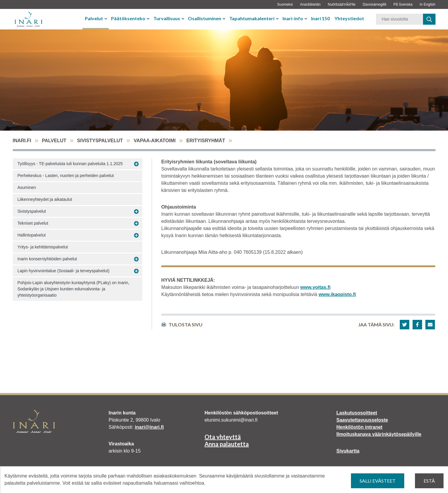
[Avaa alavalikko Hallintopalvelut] (136, 235)
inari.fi (22, 141)
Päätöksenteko (128, 18)
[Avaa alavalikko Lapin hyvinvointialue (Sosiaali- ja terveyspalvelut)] (136, 271)
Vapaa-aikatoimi (155, 141)
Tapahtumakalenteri (252, 18)
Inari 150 (320, 18)
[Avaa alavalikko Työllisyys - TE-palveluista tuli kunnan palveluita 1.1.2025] (136, 164)
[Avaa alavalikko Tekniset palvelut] (136, 223)
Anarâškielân (310, 4)
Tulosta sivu (182, 324)
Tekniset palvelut (33, 223)
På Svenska (403, 4)
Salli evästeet (378, 481)
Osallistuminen (205, 18)
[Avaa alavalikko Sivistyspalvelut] (136, 212)
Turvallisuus (167, 18)
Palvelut (94, 18)
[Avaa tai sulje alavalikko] (106, 18)
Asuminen (27, 187)
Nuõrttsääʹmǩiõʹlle (342, 4)
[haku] (429, 19)
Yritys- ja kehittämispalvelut (43, 247)
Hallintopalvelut (32, 235)
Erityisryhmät (206, 141)
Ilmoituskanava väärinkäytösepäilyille (379, 434)
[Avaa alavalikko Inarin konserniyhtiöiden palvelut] (136, 259)
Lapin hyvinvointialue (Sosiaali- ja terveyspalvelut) (64, 271)
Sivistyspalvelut (100, 141)
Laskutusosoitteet (357, 413)
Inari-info (293, 18)
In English (428, 4)
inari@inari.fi (149, 427)
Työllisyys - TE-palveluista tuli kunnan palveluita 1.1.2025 (70, 164)
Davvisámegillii (374, 4)
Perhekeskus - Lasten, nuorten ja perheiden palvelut (66, 176)
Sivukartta (348, 451)
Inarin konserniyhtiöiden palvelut (47, 259)
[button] (405, 325)
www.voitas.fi (316, 287)
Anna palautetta (227, 444)
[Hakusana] (399, 19)
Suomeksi (285, 4)
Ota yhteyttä (223, 437)
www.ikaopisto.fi (337, 294)
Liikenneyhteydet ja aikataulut (45, 199)
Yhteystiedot (349, 18)
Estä (429, 481)
